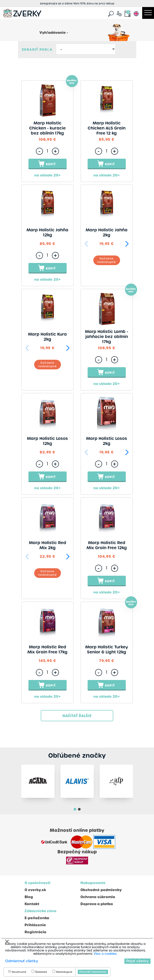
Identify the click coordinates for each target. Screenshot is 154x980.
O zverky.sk (35, 892)
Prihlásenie (35, 927)
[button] (126, 244)
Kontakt (32, 906)
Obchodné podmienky (101, 892)
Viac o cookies (105, 954)
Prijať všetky (137, 961)
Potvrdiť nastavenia (93, 972)
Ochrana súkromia (98, 899)
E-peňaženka (37, 920)
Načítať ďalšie (77, 716)
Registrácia (35, 934)
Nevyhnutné (19, 972)
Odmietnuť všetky (22, 961)
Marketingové (64, 972)
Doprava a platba (97, 906)
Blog (29, 899)
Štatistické (41, 972)
